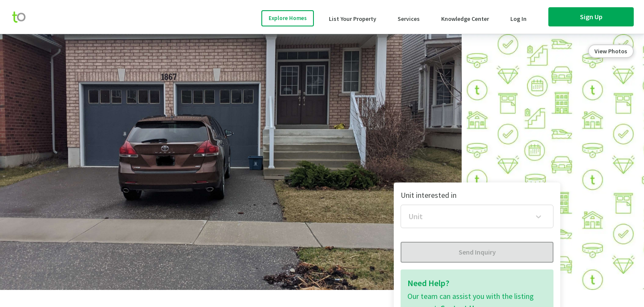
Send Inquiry (477, 252)
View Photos (611, 51)
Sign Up (591, 17)
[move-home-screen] (23, 17)
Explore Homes (288, 18)
